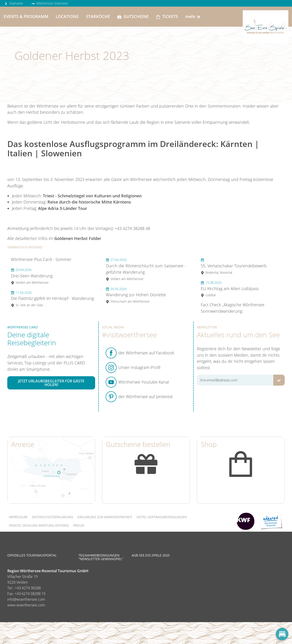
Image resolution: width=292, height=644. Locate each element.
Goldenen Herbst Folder (78, 238)
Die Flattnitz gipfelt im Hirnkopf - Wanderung (52, 299)
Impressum (18, 517)
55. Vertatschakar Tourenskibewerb (234, 266)
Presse (79, 525)
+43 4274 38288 (28, 588)
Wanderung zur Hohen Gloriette (136, 295)
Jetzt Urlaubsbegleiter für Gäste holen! (51, 383)
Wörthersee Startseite (50, 3)
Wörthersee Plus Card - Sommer (41, 259)
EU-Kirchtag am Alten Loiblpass (230, 289)
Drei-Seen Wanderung (32, 276)
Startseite (14, 3)
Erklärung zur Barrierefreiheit (105, 517)
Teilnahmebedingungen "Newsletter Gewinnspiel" (101, 557)
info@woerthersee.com (26, 599)
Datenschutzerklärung (53, 517)
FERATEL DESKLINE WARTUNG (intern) (39, 525)
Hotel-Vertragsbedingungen (162, 517)
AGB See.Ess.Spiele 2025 (151, 555)
